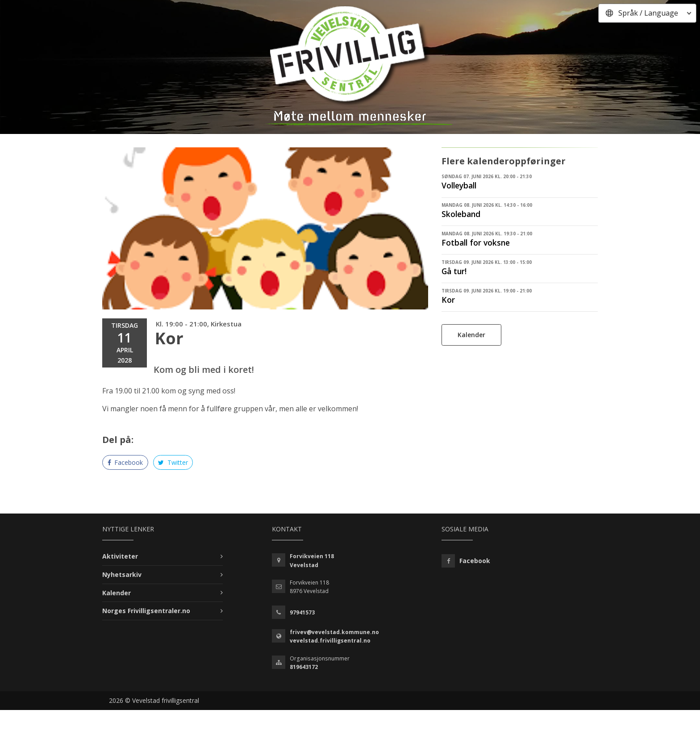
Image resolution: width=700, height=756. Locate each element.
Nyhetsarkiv (122, 574)
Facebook (125, 462)
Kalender (471, 335)
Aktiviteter (120, 556)
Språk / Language (648, 13)
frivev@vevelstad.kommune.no (334, 632)
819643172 (304, 667)
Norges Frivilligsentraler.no (146, 611)
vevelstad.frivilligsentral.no (330, 641)
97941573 (302, 612)
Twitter (173, 462)
